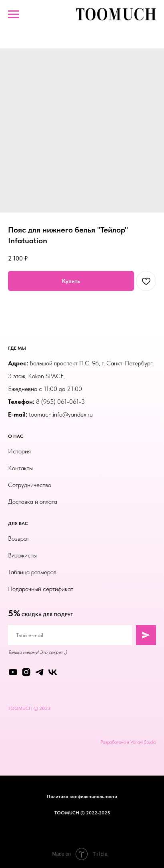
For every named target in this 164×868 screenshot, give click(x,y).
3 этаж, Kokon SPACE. (37, 376)
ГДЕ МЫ (17, 348)
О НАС (16, 436)
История (19, 451)
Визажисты (22, 555)
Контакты (20, 468)
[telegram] (39, 672)
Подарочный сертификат (41, 589)
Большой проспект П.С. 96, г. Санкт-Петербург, (92, 363)
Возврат (19, 538)
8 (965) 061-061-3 (60, 402)
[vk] (53, 672)
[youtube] (13, 672)
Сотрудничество (30, 485)
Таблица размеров (32, 572)
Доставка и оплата (33, 502)
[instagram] (26, 672)
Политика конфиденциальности (82, 796)
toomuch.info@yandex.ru (61, 414)
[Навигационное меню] (14, 14)
